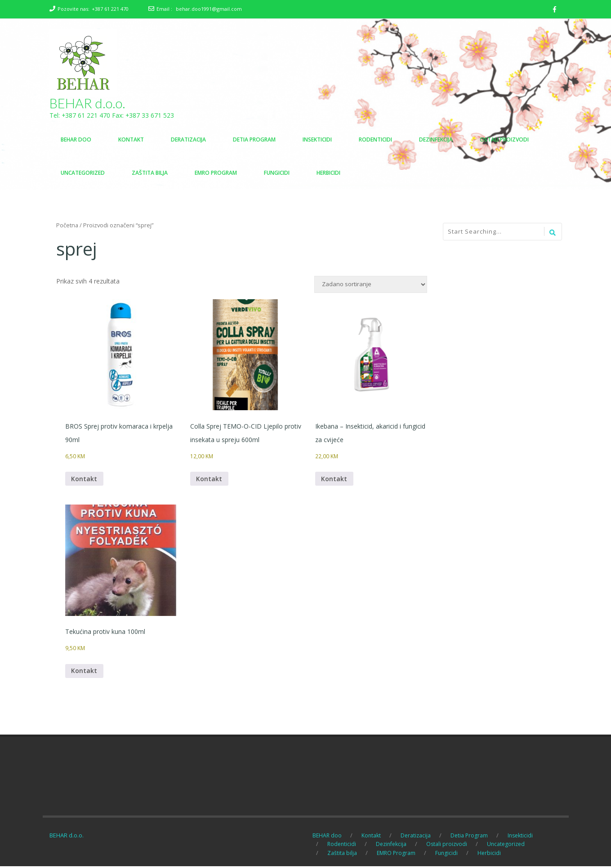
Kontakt (85, 480)
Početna (67, 226)
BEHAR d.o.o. (87, 103)
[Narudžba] (371, 285)
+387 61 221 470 (110, 9)
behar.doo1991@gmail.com (209, 9)
